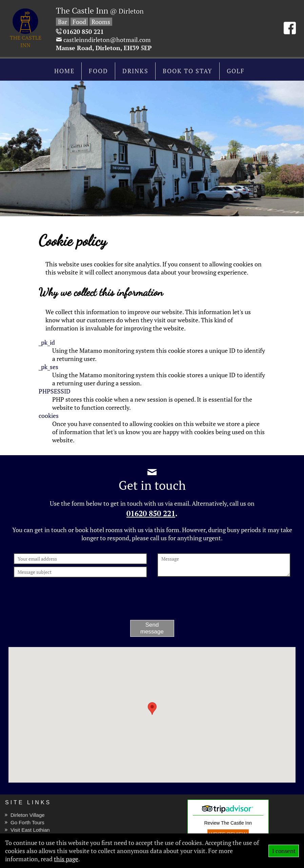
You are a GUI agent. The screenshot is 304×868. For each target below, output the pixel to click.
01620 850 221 (151, 513)
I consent (284, 851)
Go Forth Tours (27, 822)
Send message (152, 628)
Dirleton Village (28, 815)
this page (66, 859)
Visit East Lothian (30, 830)
